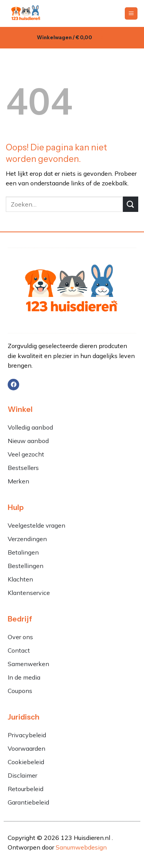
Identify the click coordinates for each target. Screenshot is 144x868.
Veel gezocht (26, 454)
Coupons (20, 691)
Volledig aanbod (30, 427)
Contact (19, 650)
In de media (24, 677)
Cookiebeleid (26, 762)
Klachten (21, 579)
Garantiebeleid (28, 802)
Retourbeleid (26, 789)
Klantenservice (29, 593)
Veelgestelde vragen (36, 525)
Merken (18, 481)
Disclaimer (22, 775)
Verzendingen (27, 539)
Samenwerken (28, 664)
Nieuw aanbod (28, 441)
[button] (131, 14)
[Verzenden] (131, 204)
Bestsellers (23, 468)
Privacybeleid (27, 735)
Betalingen (23, 552)
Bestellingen (26, 566)
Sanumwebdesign (81, 847)
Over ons (20, 637)
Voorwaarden (26, 748)
